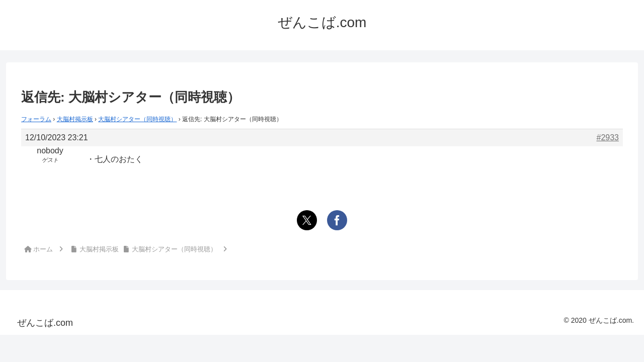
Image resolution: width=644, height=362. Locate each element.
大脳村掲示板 (75, 119)
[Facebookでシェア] (337, 220)
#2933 (608, 138)
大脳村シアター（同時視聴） (137, 119)
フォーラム (36, 119)
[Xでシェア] (307, 220)
